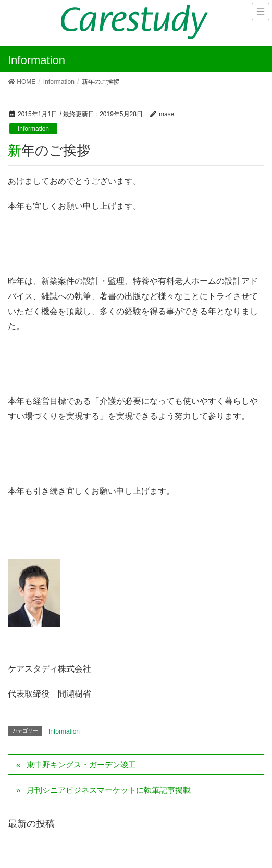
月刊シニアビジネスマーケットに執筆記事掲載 (109, 790)
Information (33, 129)
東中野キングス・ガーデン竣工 (81, 765)
